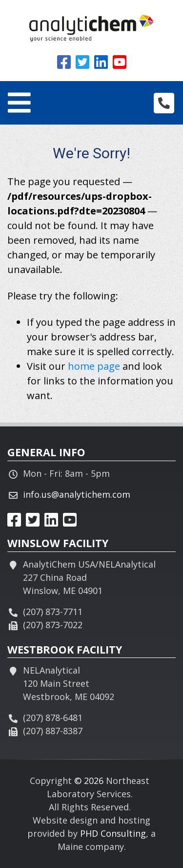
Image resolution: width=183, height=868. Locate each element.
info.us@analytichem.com (77, 494)
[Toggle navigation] (19, 103)
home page (94, 366)
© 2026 (89, 781)
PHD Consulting (113, 833)
